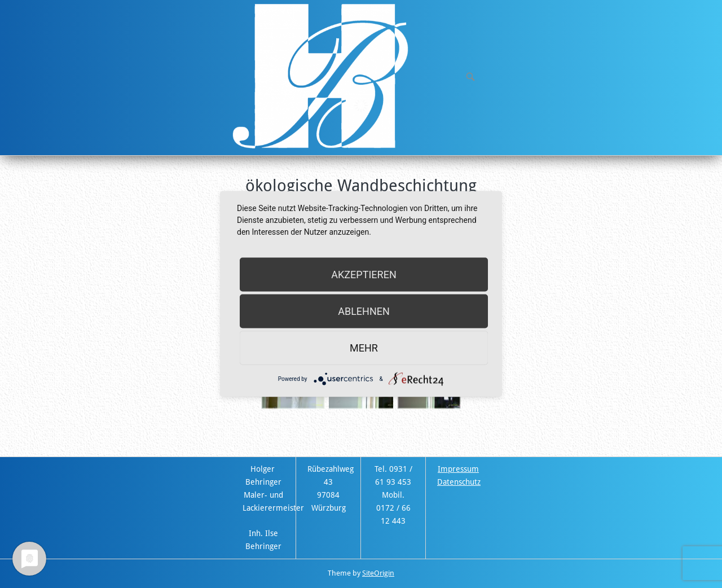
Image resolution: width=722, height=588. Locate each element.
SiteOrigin (378, 573)
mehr (364, 348)
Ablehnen (364, 311)
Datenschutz (459, 482)
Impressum (458, 469)
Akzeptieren (364, 275)
